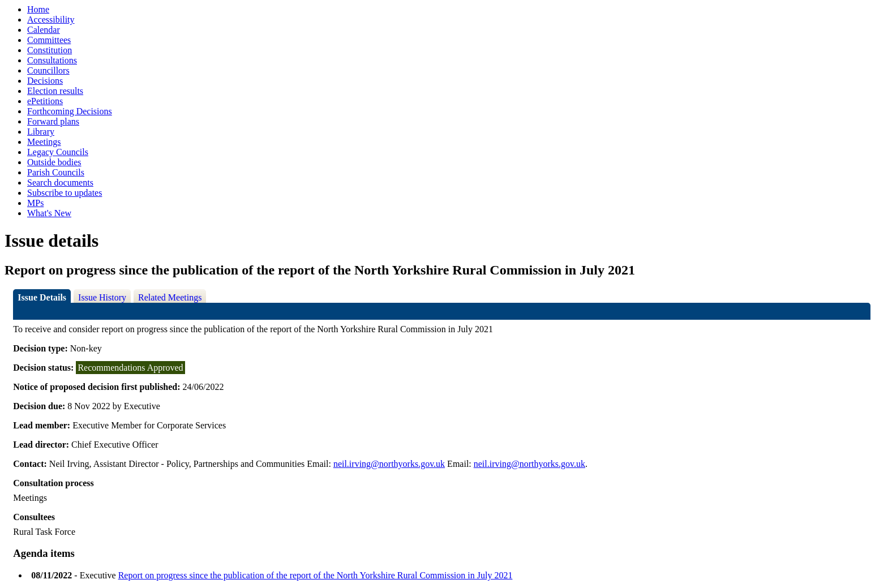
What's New (49, 213)
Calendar (44, 30)
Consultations (52, 60)
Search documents (60, 183)
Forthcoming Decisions (70, 111)
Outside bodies (54, 162)
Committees (49, 40)
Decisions (45, 81)
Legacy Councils (58, 152)
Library (41, 132)
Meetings (44, 142)
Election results (55, 91)
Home (38, 9)
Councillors (48, 70)
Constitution (50, 50)
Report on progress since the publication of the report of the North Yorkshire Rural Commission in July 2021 (316, 575)
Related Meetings (170, 297)
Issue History (102, 297)
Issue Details (42, 297)
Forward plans (53, 121)
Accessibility (51, 20)
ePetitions (45, 101)
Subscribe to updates (65, 193)
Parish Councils (56, 172)
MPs (35, 203)
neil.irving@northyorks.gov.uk (389, 464)
